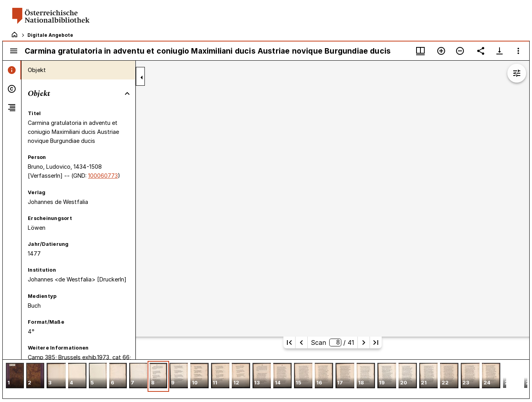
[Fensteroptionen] (518, 51)
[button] (15, 376)
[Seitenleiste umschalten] (14, 51)
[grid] (266, 379)
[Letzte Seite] (376, 343)
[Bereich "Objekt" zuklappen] (127, 94)
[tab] (12, 70)
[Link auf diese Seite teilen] (481, 51)
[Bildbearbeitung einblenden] (517, 73)
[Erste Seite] (289, 343)
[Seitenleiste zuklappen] (142, 78)
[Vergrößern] (441, 51)
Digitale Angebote (50, 35)
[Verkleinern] (460, 51)
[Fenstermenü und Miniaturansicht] (420, 51)
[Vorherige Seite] (301, 343)
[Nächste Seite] (364, 343)
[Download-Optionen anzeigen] (500, 51)
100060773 (103, 176)
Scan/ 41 (332, 343)
